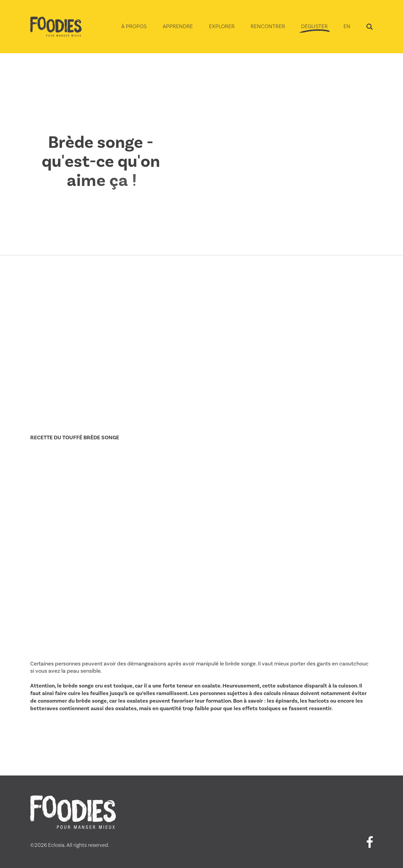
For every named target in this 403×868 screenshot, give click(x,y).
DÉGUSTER (314, 26)
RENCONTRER (268, 26)
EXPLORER (222, 26)
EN (347, 26)
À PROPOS (134, 26)
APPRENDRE (178, 26)
